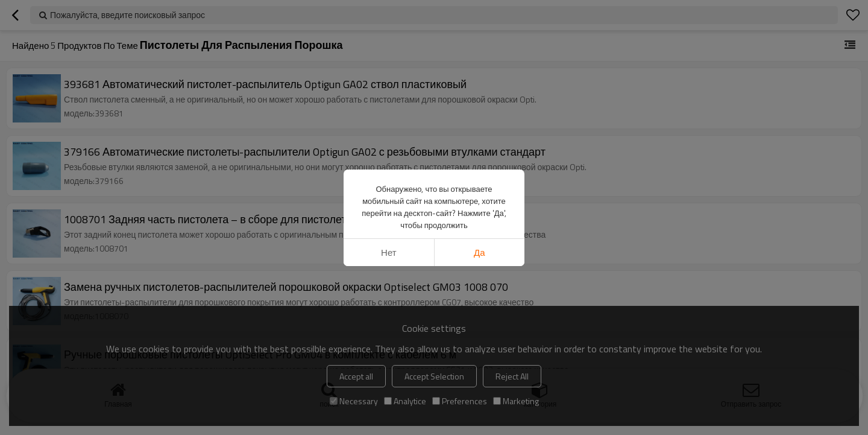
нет (389, 252)
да (480, 252)
